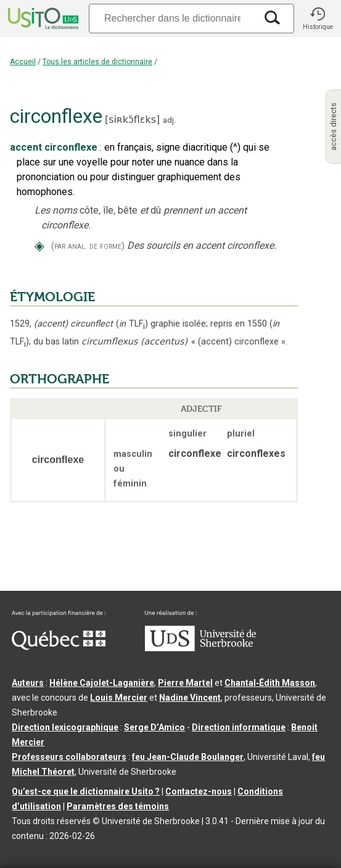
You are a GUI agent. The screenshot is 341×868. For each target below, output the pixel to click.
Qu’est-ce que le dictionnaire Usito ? (86, 791)
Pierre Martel (185, 683)
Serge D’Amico (154, 727)
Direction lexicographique (65, 727)
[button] (318, 19)
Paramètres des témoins (118, 806)
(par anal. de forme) (88, 246)
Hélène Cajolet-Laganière (102, 683)
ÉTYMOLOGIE (52, 297)
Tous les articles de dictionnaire (97, 62)
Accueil (23, 62)
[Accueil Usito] (42, 19)
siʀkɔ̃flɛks (132, 119)
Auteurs (28, 683)
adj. (169, 120)
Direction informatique (239, 727)
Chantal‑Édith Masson (270, 683)
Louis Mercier (119, 698)
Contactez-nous (199, 791)
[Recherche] (172, 18)
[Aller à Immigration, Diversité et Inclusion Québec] (59, 647)
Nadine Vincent (190, 698)
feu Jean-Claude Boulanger (188, 757)
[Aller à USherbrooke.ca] (200, 648)
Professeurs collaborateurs (69, 757)
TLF (132, 324)
